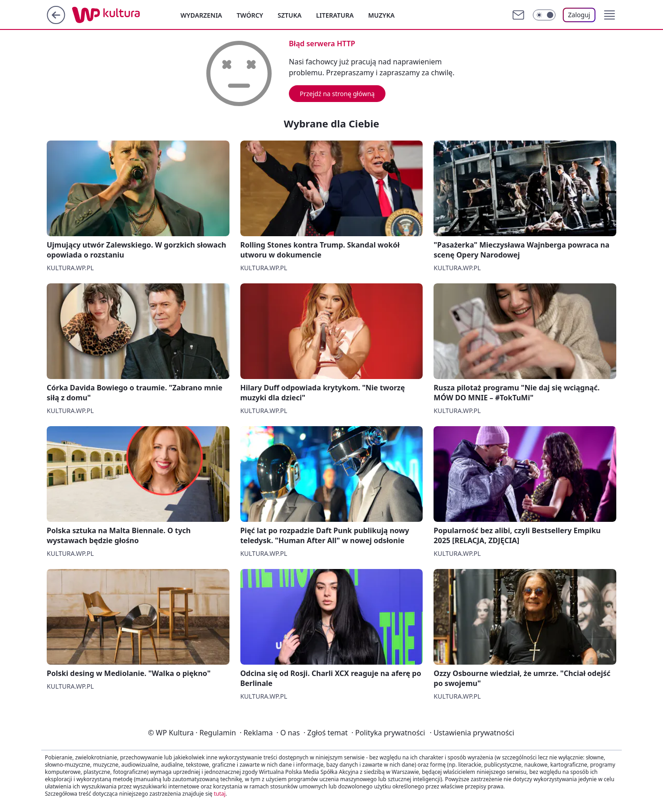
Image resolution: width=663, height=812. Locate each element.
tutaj (219, 794)
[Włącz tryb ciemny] (544, 15)
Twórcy (250, 15)
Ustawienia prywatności (472, 733)
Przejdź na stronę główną (337, 94)
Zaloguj (579, 15)
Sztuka (290, 15)
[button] (609, 15)
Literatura (335, 15)
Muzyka (381, 15)
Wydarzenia (201, 15)
